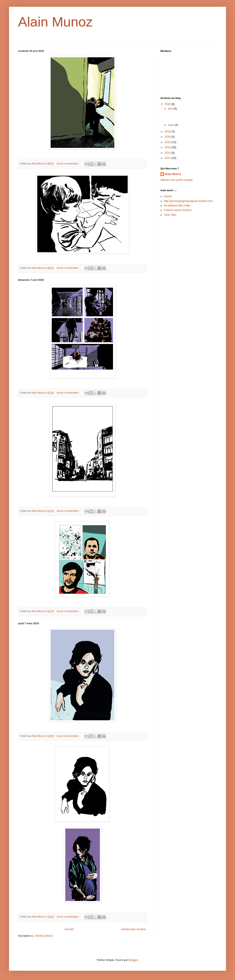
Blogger (133, 960)
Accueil (69, 929)
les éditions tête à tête (177, 206)
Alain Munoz (173, 174)
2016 (168, 137)
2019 (168, 104)
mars (171, 125)
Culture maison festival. (178, 210)
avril (171, 109)
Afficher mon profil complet (176, 180)
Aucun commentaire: (68, 163)
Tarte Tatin (170, 215)
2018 (168, 132)
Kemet (168, 196)
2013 (168, 153)
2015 (168, 142)
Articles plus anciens (133, 929)
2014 (168, 147)
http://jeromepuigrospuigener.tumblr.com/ (188, 201)
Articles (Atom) (44, 936)
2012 (168, 158)
